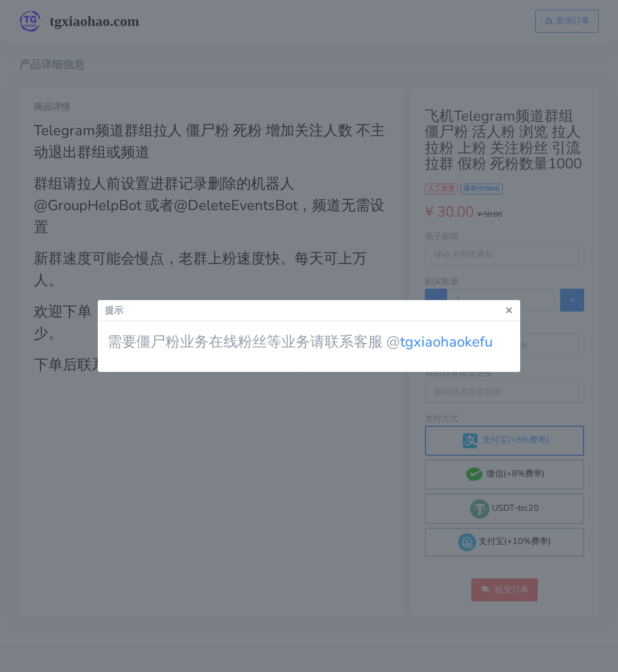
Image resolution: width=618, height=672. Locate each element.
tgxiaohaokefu (446, 342)
